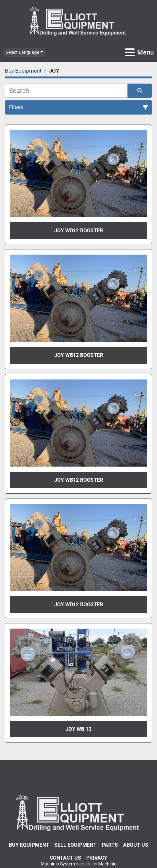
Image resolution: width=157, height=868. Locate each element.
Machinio (107, 864)
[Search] (66, 91)
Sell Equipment (75, 845)
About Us (136, 845)
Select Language (22, 52)
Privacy (97, 858)
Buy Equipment (29, 845)
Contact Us (65, 858)
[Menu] (130, 52)
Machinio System (58, 864)
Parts (110, 845)
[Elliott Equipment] (78, 813)
